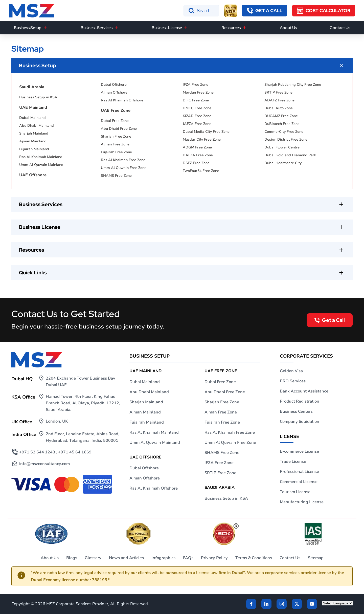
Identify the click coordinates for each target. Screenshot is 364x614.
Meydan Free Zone (198, 92)
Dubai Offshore (114, 85)
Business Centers (296, 411)
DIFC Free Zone (196, 100)
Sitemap (316, 558)
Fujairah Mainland (34, 149)
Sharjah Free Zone (116, 136)
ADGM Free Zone (197, 147)
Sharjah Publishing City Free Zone (293, 85)
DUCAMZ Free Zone (281, 116)
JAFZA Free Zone (197, 124)
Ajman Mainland (33, 141)
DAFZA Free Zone (198, 155)
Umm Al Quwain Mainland (41, 165)
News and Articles (126, 558)
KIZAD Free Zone (197, 116)
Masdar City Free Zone (202, 139)
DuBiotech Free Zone (282, 124)
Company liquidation (300, 422)
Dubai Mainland (32, 118)
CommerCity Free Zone (284, 132)
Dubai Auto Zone (279, 108)
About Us (288, 28)
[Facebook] (251, 604)
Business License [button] (167, 28)
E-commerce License (299, 451)
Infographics (163, 558)
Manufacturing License (302, 502)
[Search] (201, 11)
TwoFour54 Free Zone (201, 171)
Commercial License (299, 482)
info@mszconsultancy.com (44, 464)
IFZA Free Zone (196, 85)
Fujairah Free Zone (116, 152)
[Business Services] (116, 28)
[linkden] (266, 604)
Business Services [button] (97, 28)
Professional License (299, 472)
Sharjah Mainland (34, 133)
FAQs (188, 558)
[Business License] (186, 28)
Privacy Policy (214, 558)
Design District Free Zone (286, 139)
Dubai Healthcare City (283, 163)
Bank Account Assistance (304, 391)
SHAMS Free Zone (116, 176)
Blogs (72, 558)
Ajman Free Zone (115, 144)
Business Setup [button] (28, 28)
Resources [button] (231, 28)
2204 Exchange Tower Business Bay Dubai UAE (81, 382)
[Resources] (244, 28)
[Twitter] (297, 604)
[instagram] (282, 604)
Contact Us (340, 28)
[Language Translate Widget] (337, 603)
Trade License (293, 462)
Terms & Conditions (254, 558)
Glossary (93, 558)
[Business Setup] (45, 28)
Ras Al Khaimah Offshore (122, 100)
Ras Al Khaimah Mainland (41, 157)
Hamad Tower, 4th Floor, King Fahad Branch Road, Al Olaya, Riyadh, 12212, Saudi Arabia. (83, 403)
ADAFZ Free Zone (279, 100)
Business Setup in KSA (38, 97)
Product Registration (300, 401)
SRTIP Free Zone (278, 92)
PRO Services (293, 381)
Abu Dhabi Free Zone (119, 129)
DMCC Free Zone (197, 108)
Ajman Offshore (114, 92)
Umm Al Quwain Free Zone (124, 168)
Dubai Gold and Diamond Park (290, 155)
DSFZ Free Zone (196, 163)
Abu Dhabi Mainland (37, 126)
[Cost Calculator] (324, 11)
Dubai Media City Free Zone (206, 132)
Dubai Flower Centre (282, 147)
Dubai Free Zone (115, 121)
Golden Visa (291, 371)
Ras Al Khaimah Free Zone (123, 160)
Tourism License (295, 492)
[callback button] (265, 11)
